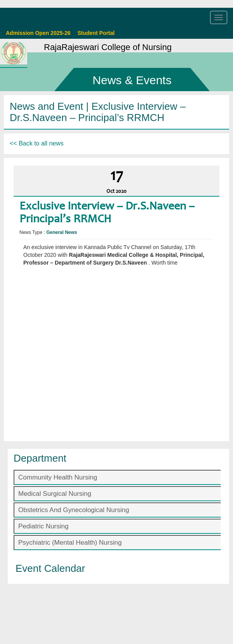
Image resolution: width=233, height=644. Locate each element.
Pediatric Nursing (43, 526)
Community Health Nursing (58, 477)
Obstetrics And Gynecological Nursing (74, 510)
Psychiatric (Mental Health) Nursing (70, 543)
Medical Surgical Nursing (55, 494)
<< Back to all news (37, 143)
